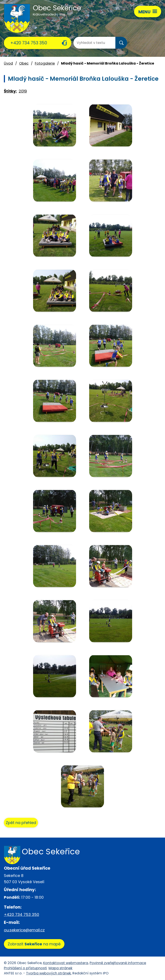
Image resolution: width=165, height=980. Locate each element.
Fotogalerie (45, 63)
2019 (23, 91)
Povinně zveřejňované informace (118, 963)
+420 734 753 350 (29, 43)
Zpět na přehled (21, 823)
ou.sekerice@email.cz (24, 930)
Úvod (8, 63)
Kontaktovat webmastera (66, 963)
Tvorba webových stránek (48, 973)
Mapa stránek (60, 968)
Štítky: (10, 91)
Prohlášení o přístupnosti (25, 968)
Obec (24, 63)
